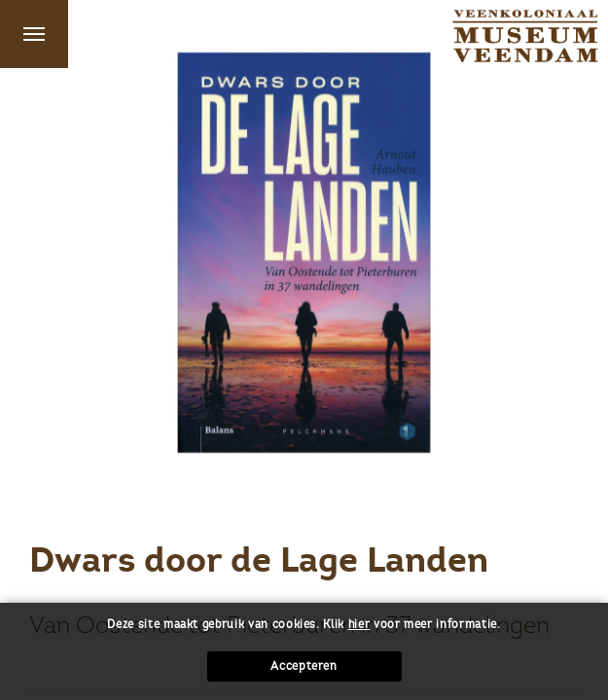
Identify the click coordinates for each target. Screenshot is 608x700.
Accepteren (304, 666)
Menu (34, 34)
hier (359, 624)
